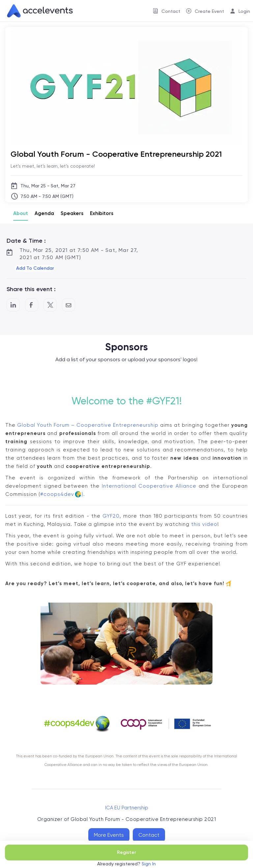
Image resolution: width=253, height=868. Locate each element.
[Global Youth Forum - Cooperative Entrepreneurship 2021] (126, 154)
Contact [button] (171, 11)
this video (204, 524)
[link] (37, 11)
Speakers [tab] (72, 213)
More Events (109, 835)
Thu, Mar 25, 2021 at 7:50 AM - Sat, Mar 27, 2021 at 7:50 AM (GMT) (79, 254)
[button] (34, 268)
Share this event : (31, 289)
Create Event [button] (209, 11)
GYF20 (111, 516)
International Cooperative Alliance (149, 486)
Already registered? (126, 864)
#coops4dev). (63, 494)
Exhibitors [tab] (102, 213)
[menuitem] (167, 11)
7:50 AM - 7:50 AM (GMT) (47, 196)
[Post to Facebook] (32, 305)
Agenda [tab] (44, 213)
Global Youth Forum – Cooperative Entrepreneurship (88, 425)
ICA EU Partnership (127, 808)
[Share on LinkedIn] (13, 305)
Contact (149, 835)
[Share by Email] (69, 305)
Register (126, 852)
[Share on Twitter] (50, 305)
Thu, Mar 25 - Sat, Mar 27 (48, 186)
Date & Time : (26, 241)
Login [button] (244, 11)
